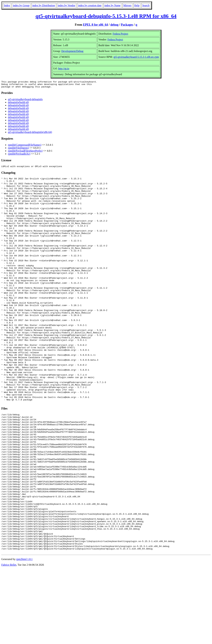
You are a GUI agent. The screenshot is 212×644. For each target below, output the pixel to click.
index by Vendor (66, 5)
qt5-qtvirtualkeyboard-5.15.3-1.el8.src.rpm (136, 57)
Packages (127, 25)
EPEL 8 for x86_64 (95, 25)
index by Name (112, 5)
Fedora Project (120, 34)
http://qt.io (64, 68)
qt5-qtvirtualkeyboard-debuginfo (25, 101)
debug (114, 25)
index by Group (21, 5)
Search (146, 5)
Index (7, 5)
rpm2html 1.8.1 (24, 634)
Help (137, 5)
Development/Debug (72, 51)
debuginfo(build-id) (18, 104)
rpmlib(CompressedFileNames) (25, 146)
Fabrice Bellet (9, 640)
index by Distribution (44, 5)
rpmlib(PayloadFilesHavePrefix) (25, 152)
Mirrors (127, 5)
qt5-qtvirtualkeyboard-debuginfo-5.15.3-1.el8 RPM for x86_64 (106, 16)
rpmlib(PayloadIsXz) (19, 155)
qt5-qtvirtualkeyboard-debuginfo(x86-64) (30, 134)
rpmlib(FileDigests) (18, 149)
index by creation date (90, 5)
